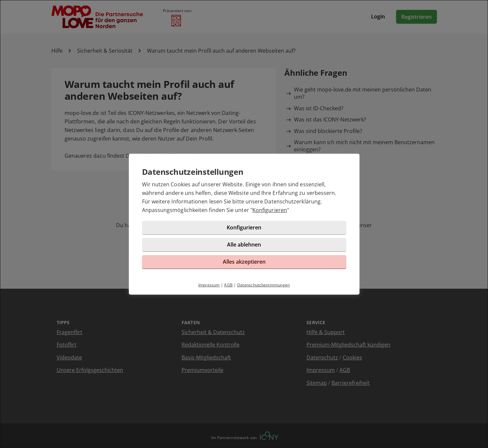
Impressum (209, 285)
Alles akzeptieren (244, 262)
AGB (228, 285)
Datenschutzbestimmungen (264, 285)
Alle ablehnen (244, 245)
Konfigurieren (270, 210)
